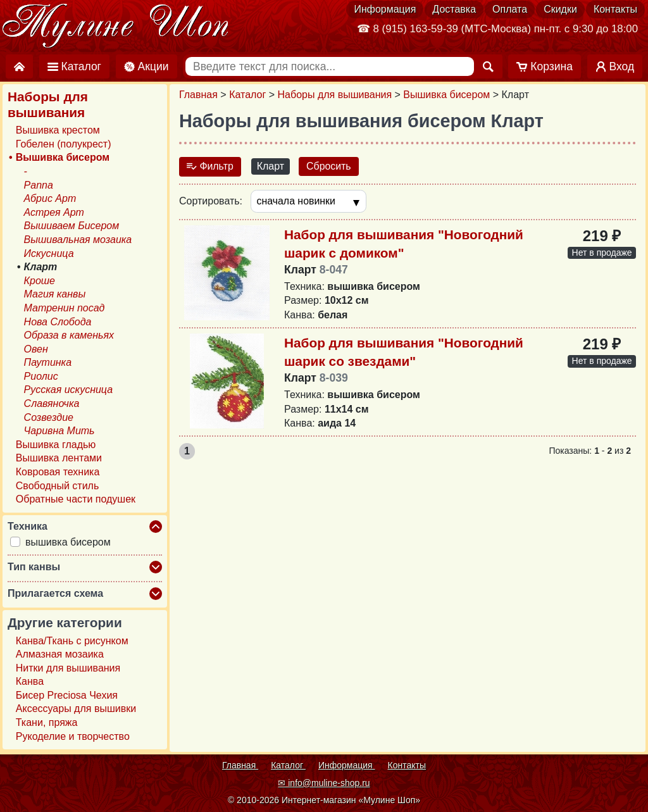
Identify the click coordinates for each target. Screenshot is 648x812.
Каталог (247, 95)
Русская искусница (69, 390)
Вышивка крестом (58, 130)
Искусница (49, 253)
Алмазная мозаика (60, 654)
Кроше (40, 281)
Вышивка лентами (59, 459)
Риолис (41, 376)
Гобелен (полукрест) (64, 144)
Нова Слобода (58, 322)
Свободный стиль (57, 486)
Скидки (560, 9)
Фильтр (210, 166)
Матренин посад (65, 308)
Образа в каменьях (69, 335)
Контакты (615, 9)
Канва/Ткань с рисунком (72, 641)
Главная (198, 95)
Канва (30, 681)
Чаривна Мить (59, 431)
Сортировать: (211, 201)
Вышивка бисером (446, 95)
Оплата (510, 9)
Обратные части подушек (76, 499)
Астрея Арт (54, 212)
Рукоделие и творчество (73, 736)
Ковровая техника (58, 472)
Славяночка (52, 403)
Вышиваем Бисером (72, 226)
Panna (39, 185)
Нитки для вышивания (68, 668)
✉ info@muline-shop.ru (324, 783)
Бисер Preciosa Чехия (67, 695)
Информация (385, 9)
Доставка (454, 9)
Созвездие (49, 417)
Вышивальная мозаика (78, 240)
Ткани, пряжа (47, 722)
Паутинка (48, 362)
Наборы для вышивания (335, 95)
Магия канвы (55, 294)
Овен (36, 349)
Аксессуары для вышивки (76, 709)
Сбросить (329, 166)
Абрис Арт (50, 198)
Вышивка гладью (56, 445)
